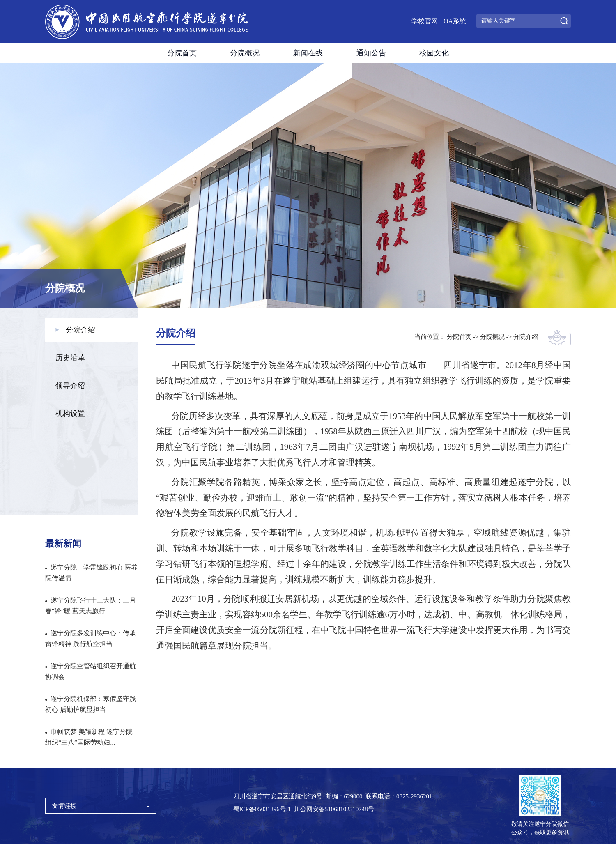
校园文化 (434, 53)
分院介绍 (526, 337)
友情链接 (101, 806)
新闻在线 (308, 53)
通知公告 (371, 53)
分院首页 (182, 53)
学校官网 (425, 21)
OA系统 (455, 21)
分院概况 (245, 53)
